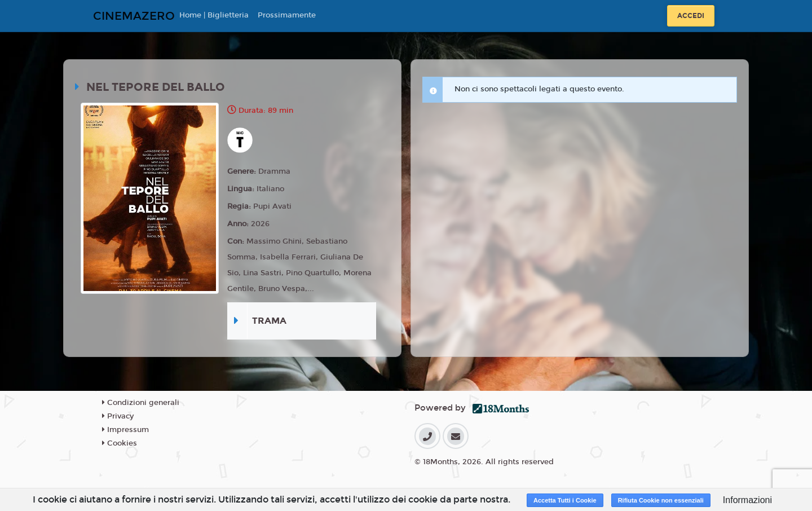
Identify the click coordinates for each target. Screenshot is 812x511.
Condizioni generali (141, 403)
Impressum (125, 430)
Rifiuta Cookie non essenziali (661, 500)
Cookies (120, 443)
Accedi (691, 16)
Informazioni (747, 500)
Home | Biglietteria (214, 15)
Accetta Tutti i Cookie (565, 500)
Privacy (118, 416)
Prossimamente (287, 15)
